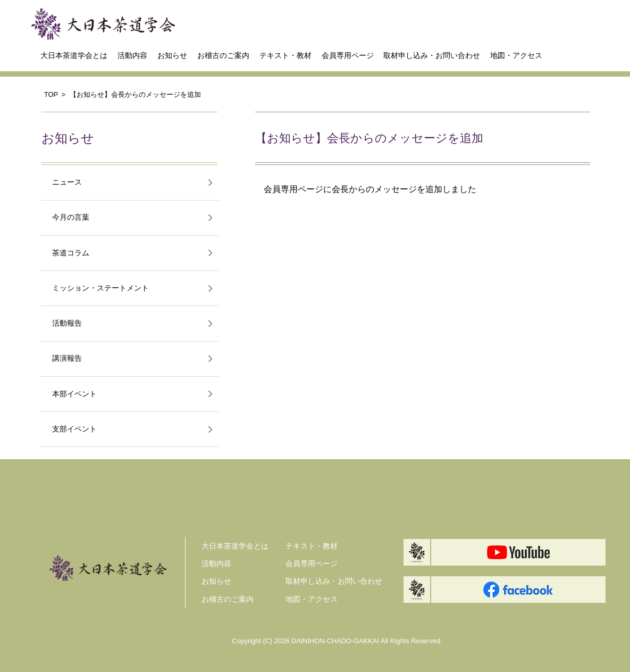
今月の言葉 (71, 217)
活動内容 (132, 55)
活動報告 (67, 323)
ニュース (67, 182)
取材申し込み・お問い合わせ (432, 55)
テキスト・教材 (285, 55)
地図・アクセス (516, 55)
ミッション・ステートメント (100, 288)
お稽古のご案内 (223, 55)
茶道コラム (71, 253)
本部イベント (74, 394)
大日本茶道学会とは (74, 55)
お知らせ (172, 55)
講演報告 (67, 358)
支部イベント (74, 429)
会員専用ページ (348, 55)
